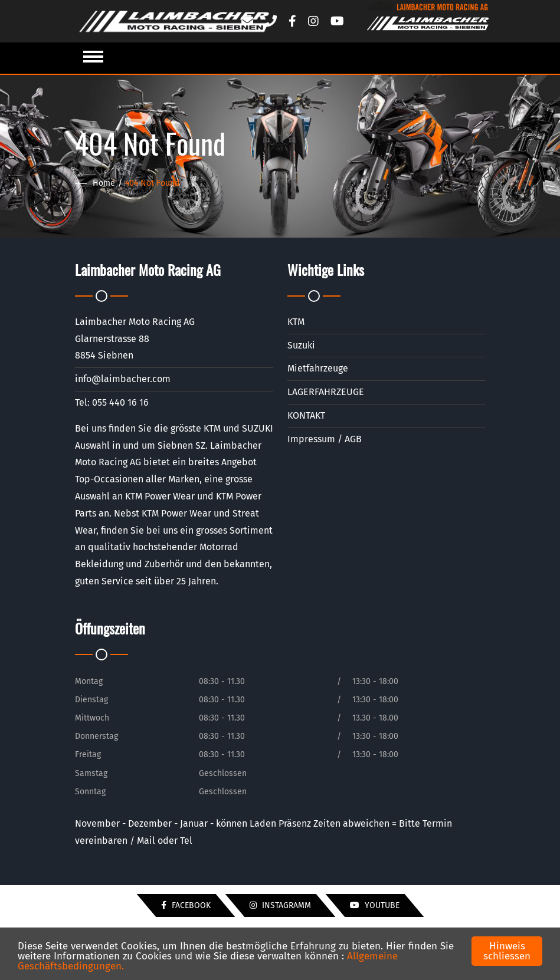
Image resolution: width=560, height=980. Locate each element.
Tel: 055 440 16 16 (112, 402)
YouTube (375, 905)
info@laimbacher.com (123, 379)
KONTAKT (306, 415)
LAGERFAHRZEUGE (326, 392)
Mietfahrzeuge (318, 368)
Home (104, 183)
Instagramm (280, 905)
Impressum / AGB (325, 439)
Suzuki (301, 345)
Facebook (186, 905)
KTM (296, 322)
